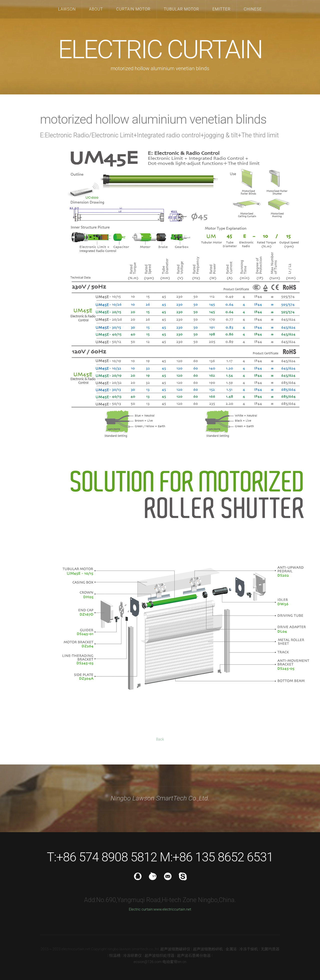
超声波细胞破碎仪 (175, 949)
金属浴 (231, 949)
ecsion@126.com (148, 962)
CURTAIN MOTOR (133, 9)
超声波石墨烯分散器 (194, 956)
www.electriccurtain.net (172, 909)
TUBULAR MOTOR (181, 9)
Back (160, 739)
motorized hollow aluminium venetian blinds (153, 119)
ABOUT (96, 9)
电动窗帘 (170, 962)
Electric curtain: (141, 909)
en (179, 962)
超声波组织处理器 (159, 956)
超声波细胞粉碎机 (208, 949)
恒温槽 (115, 956)
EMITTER (221, 9)
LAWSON (67, 9)
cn (184, 962)
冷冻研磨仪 (132, 956)
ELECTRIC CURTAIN (160, 50)
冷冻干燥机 (249, 949)
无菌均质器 (270, 949)
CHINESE (253, 9)
